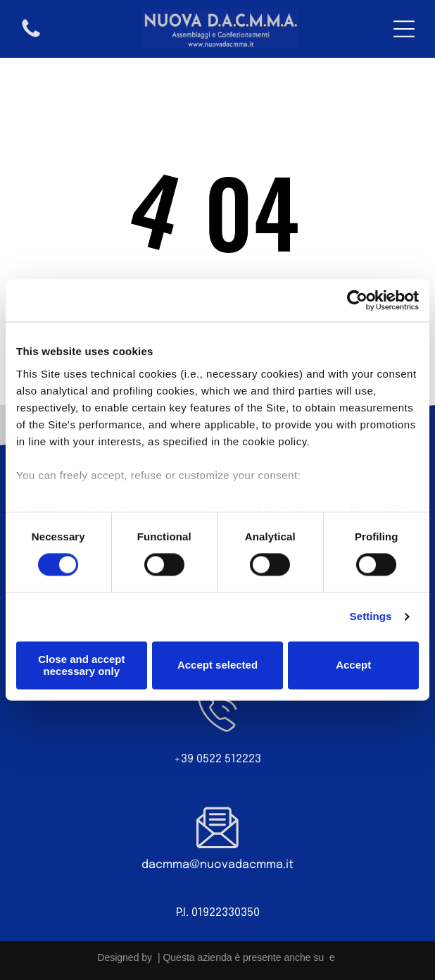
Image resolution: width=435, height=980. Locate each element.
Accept (353, 665)
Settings (371, 617)
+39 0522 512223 (217, 759)
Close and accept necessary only (81, 665)
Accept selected (217, 665)
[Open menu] (404, 29)
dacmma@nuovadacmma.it (217, 865)
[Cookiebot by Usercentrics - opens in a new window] (357, 301)
